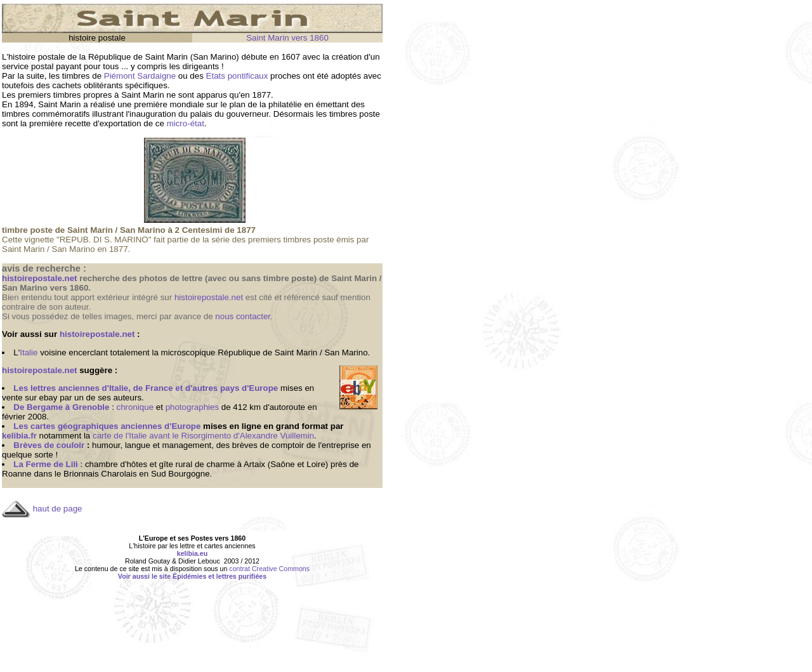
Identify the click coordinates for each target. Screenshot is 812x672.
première (151, 104)
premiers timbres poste (291, 240)
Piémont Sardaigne (140, 76)
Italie (29, 352)
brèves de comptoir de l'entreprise (296, 445)
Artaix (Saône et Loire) (286, 464)
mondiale (187, 104)
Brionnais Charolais (100, 474)
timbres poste (355, 114)
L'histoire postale (34, 57)
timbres (76, 76)
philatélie (285, 104)
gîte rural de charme (197, 464)
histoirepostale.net (209, 297)
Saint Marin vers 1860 (287, 38)
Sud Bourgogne (180, 474)
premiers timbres (49, 95)
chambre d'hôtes (116, 464)
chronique (135, 407)
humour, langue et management (152, 445)
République (109, 57)
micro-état (186, 123)
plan (238, 104)
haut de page (58, 509)
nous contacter (243, 316)
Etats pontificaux (237, 76)
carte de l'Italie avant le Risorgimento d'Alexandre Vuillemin (203, 436)
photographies (192, 407)
